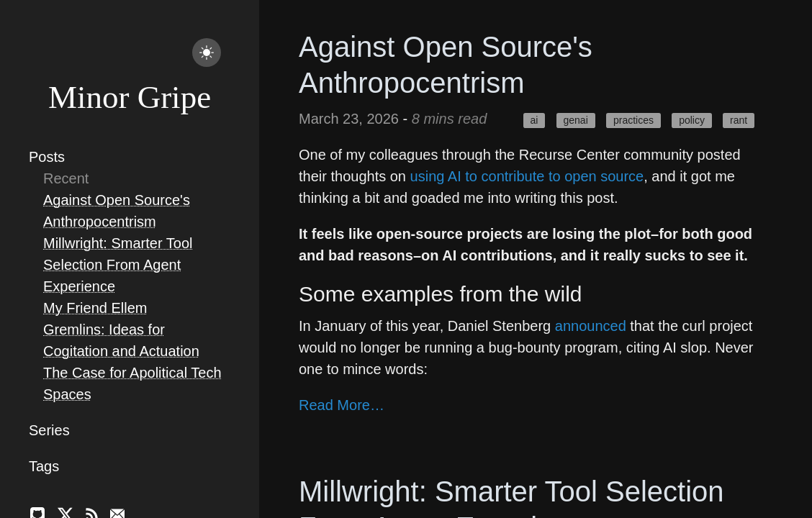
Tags (44, 466)
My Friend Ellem (95, 308)
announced (591, 326)
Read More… (342, 405)
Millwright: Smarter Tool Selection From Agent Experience (118, 265)
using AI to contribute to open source (527, 176)
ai (534, 120)
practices (633, 120)
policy (692, 120)
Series (49, 430)
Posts (47, 157)
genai (576, 120)
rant (739, 120)
